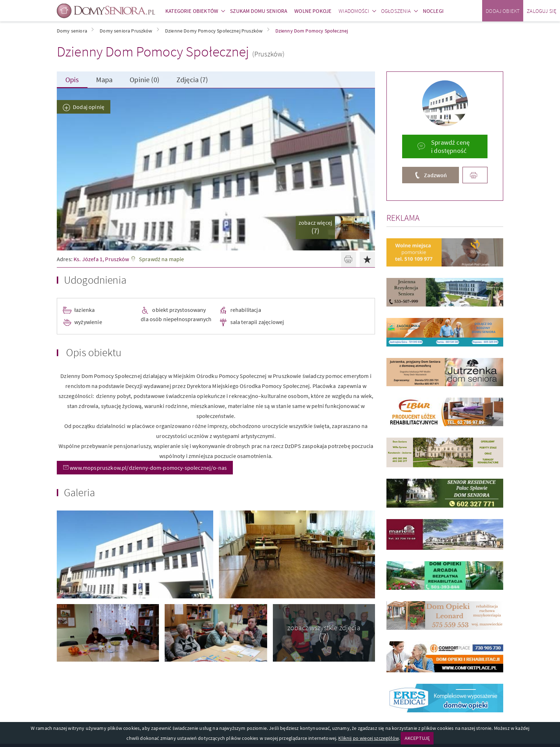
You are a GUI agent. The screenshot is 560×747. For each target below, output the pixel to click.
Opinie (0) (144, 79)
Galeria (79, 492)
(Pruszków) (269, 54)
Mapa (104, 79)
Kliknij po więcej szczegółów (368, 738)
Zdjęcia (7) (192, 79)
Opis (72, 79)
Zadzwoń (435, 175)
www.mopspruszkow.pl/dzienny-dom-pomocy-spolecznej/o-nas (148, 468)
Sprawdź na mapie (162, 259)
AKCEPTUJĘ (417, 738)
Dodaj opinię (89, 107)
